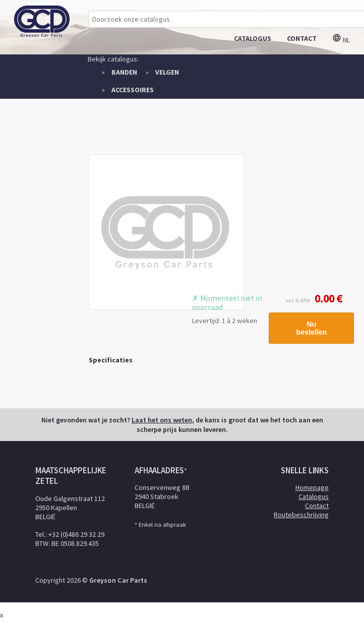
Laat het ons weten (162, 420)
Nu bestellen (312, 328)
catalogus (253, 38)
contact (302, 38)
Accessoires (133, 90)
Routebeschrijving (301, 515)
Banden (124, 72)
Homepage (312, 487)
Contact (317, 506)
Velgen (167, 72)
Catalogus (314, 496)
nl (341, 40)
